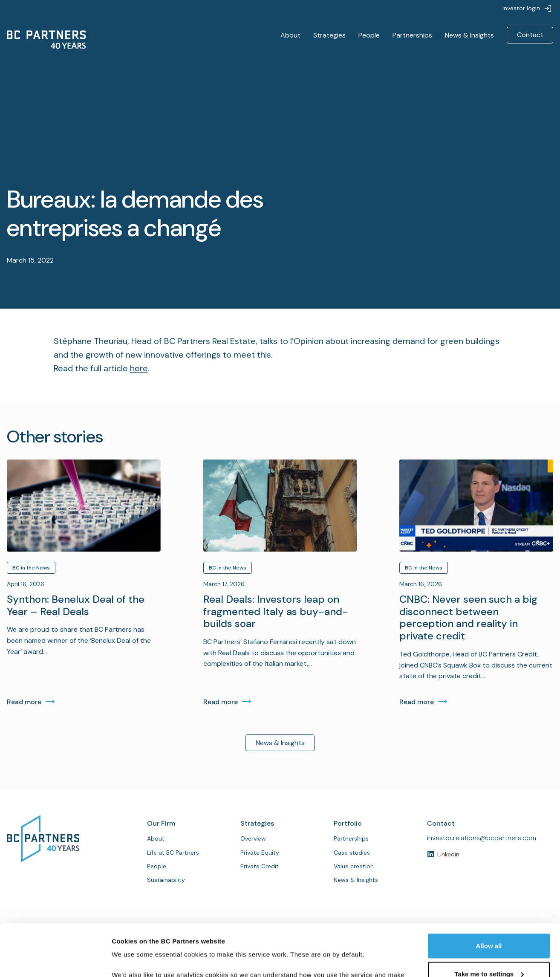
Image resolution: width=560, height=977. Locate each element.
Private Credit (260, 866)
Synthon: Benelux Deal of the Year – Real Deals (76, 606)
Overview (253, 838)
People (369, 35)
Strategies (329, 35)
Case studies (352, 853)
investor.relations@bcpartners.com (482, 838)
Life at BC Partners (173, 853)
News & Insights (469, 35)
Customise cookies (141, 960)
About (290, 35)
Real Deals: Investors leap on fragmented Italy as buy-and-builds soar (276, 612)
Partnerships (412, 35)
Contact (530, 35)
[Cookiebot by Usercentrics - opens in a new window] (55, 960)
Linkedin (448, 854)
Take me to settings (489, 925)
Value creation (354, 866)
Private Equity (260, 853)
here (139, 368)
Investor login (521, 8)
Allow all (489, 898)
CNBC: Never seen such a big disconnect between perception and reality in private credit (468, 618)
